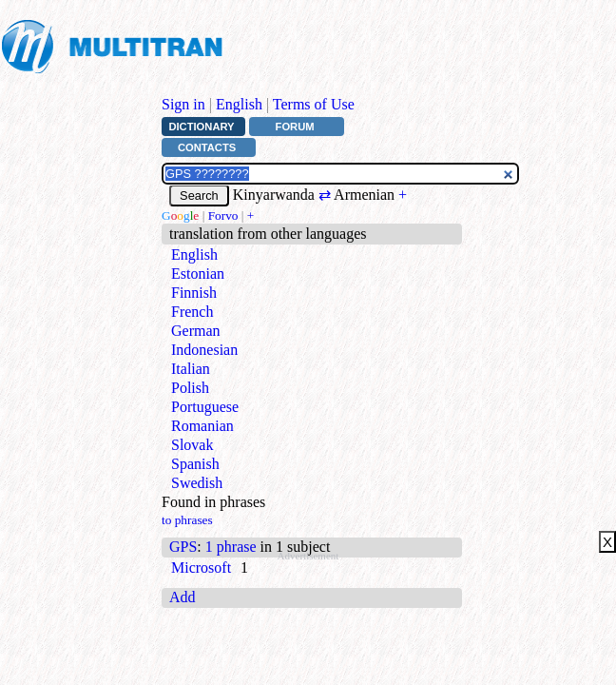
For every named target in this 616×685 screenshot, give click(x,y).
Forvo (223, 215)
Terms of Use (314, 104)
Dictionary (201, 127)
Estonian (198, 274)
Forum (295, 127)
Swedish (197, 483)
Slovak (192, 445)
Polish (190, 388)
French (192, 312)
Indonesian (204, 350)
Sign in (183, 104)
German (196, 331)
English (239, 104)
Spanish (195, 464)
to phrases (187, 520)
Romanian (202, 426)
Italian (191, 369)
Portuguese (205, 407)
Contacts (207, 147)
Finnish (194, 293)
